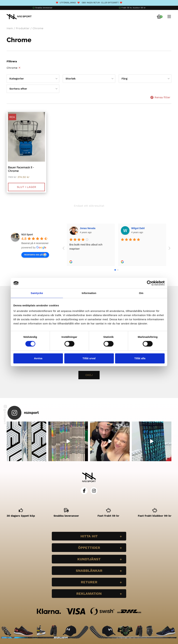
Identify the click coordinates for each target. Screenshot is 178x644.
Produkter (23, 28)
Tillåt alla (140, 358)
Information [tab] (89, 293)
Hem (10, 28)
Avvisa (38, 358)
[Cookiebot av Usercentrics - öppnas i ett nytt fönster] (149, 283)
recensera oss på (35, 255)
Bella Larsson (139, 228)
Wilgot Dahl (87, 228)
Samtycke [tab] (37, 293)
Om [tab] (141, 293)
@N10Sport (5, 415)
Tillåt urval (89, 358)
